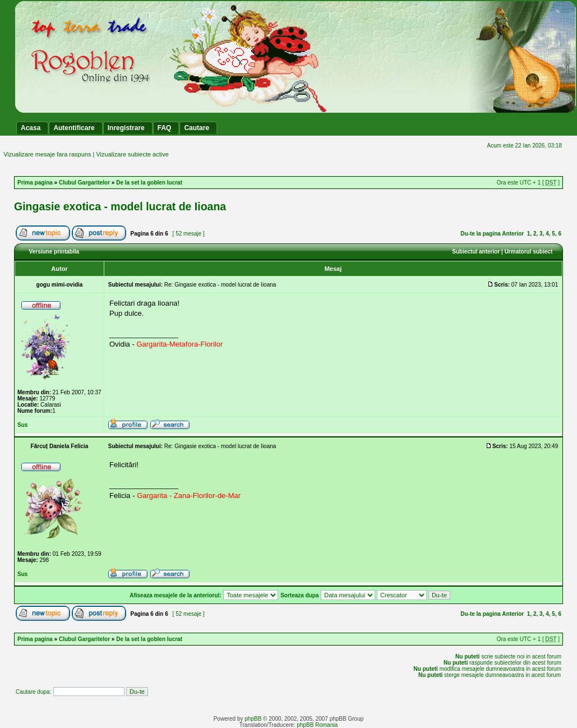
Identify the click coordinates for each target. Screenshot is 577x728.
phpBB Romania (317, 725)
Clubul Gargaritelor (84, 183)
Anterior (513, 234)
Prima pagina (35, 183)
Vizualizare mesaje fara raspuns (47, 154)
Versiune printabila (54, 252)
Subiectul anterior (476, 252)
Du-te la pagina (481, 234)
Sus (22, 425)
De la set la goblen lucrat (149, 183)
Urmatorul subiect (529, 252)
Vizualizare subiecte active (132, 154)
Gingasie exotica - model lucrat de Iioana (120, 206)
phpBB (253, 719)
